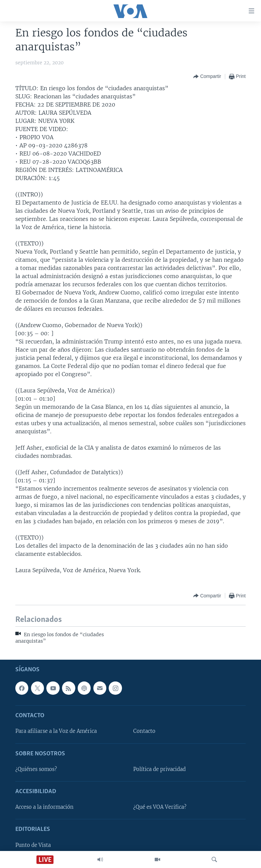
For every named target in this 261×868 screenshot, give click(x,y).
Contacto (144, 731)
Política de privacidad (159, 769)
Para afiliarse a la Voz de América (56, 731)
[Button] (207, 77)
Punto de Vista (33, 845)
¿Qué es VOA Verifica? (160, 807)
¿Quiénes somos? (36, 769)
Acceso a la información (44, 807)
